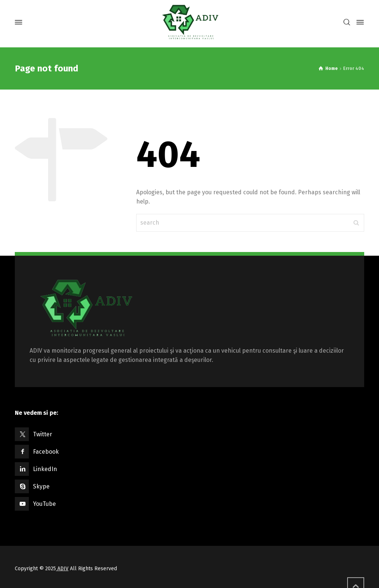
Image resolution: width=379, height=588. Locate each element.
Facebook (46, 452)
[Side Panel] (359, 22)
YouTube (44, 504)
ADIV (62, 569)
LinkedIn (45, 469)
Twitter (43, 434)
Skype (41, 486)
